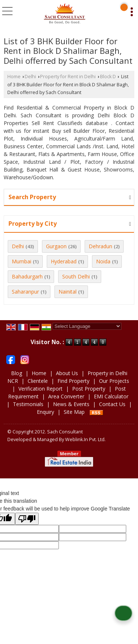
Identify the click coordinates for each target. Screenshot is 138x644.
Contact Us (112, 404)
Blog (17, 373)
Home (14, 77)
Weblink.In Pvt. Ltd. (85, 439)
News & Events (71, 404)
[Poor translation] (27, 519)
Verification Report (40, 389)
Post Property (89, 389)
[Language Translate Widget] (87, 326)
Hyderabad (64, 261)
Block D (108, 77)
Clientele (38, 381)
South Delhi (76, 276)
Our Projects (114, 381)
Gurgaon (56, 246)
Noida (103, 261)
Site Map (74, 412)
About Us (67, 373)
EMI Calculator (111, 396)
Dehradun (100, 246)
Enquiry (45, 412)
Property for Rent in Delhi (68, 77)
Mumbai (22, 261)
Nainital (68, 292)
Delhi (30, 77)
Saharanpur (25, 292)
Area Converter (66, 396)
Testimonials (28, 404)
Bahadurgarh (27, 276)
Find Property (73, 381)
